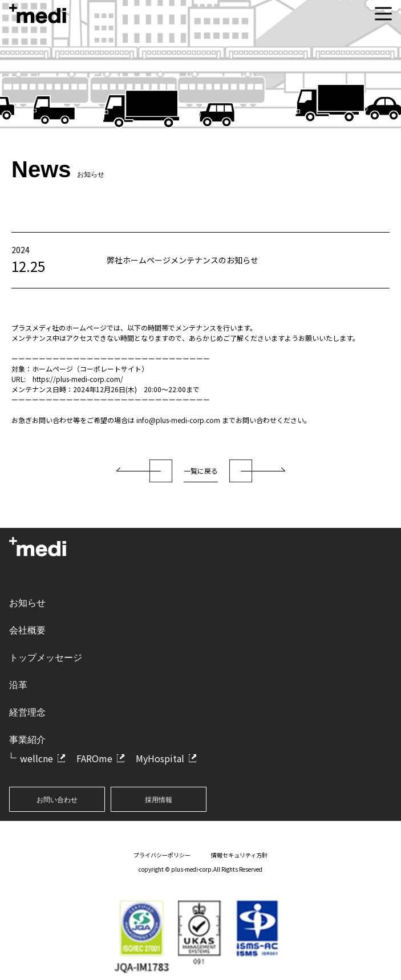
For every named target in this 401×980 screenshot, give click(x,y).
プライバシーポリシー (162, 855)
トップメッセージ (46, 658)
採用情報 (159, 800)
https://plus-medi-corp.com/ (78, 379)
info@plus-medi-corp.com (178, 420)
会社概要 (27, 630)
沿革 (18, 685)
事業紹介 (27, 740)
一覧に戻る (201, 471)
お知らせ (27, 603)
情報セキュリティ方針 (239, 855)
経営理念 (27, 712)
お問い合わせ (57, 800)
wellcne (37, 758)
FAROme (94, 758)
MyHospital (160, 758)
